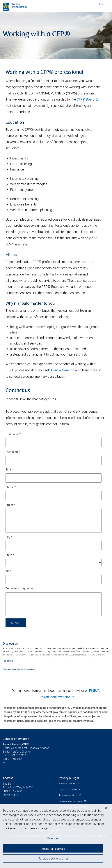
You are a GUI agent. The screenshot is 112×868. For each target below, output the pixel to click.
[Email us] (4, 763)
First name (13, 434)
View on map (9, 795)
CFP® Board (86, 99)
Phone (11, 487)
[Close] (106, 808)
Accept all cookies (53, 849)
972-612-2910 (19, 755)
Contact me (60, 370)
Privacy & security (67, 784)
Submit (16, 623)
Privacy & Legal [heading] (69, 778)
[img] (56, 36)
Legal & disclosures (69, 789)
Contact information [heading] (16, 739)
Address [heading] (8, 778)
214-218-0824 (15, 759)
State (10, 555)
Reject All (53, 838)
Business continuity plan (71, 801)
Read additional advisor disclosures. (19, 669)
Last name (13, 452)
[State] (54, 563)
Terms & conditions (68, 795)
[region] (56, 836)
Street (10, 505)
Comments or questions (21, 589)
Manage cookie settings (53, 858)
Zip (9, 571)
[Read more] (8, 661)
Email (10, 470)
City (9, 537)
